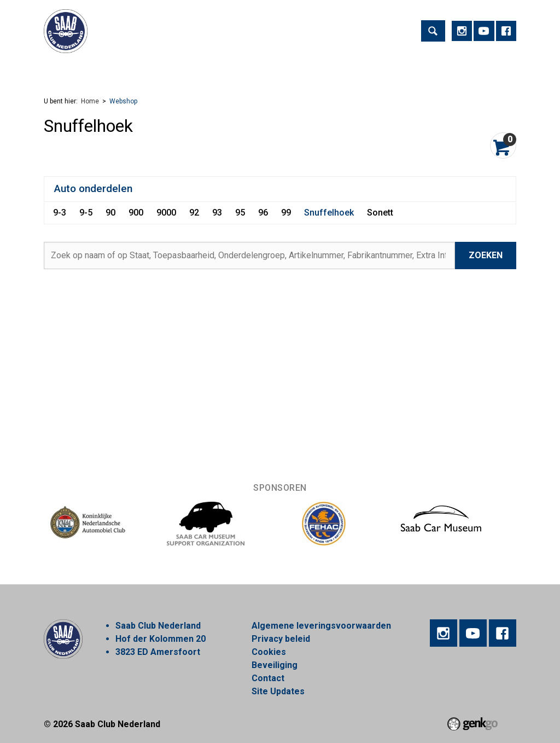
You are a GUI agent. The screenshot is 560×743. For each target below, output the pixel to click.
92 (194, 213)
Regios (280, 68)
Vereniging (162, 68)
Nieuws (326, 68)
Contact (268, 678)
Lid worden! (225, 68)
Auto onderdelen (93, 188)
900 (136, 213)
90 (110, 213)
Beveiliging (275, 665)
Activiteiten (101, 68)
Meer (425, 68)
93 (217, 213)
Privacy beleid (281, 639)
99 (286, 213)
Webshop (378, 68)
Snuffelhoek (329, 213)
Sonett (380, 213)
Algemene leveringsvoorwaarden (321, 626)
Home (57, 68)
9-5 (86, 213)
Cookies (269, 652)
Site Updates (278, 691)
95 (240, 213)
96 (263, 213)
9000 (166, 213)
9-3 (60, 213)
